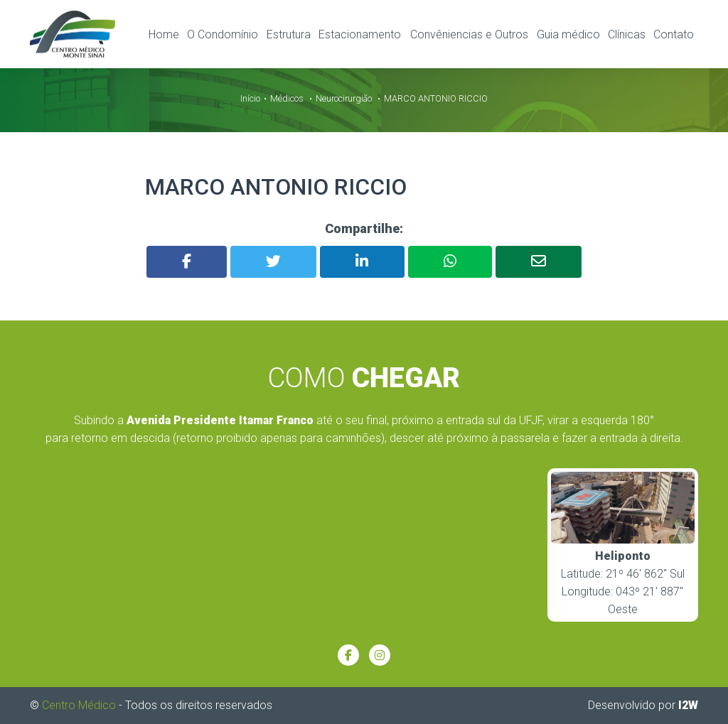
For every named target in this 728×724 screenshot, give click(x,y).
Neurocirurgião (344, 98)
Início (250, 98)
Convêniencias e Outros (469, 34)
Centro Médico (79, 704)
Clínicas (627, 34)
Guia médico (568, 34)
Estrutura (289, 34)
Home (164, 34)
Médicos (287, 98)
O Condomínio (223, 34)
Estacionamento (360, 34)
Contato (674, 34)
